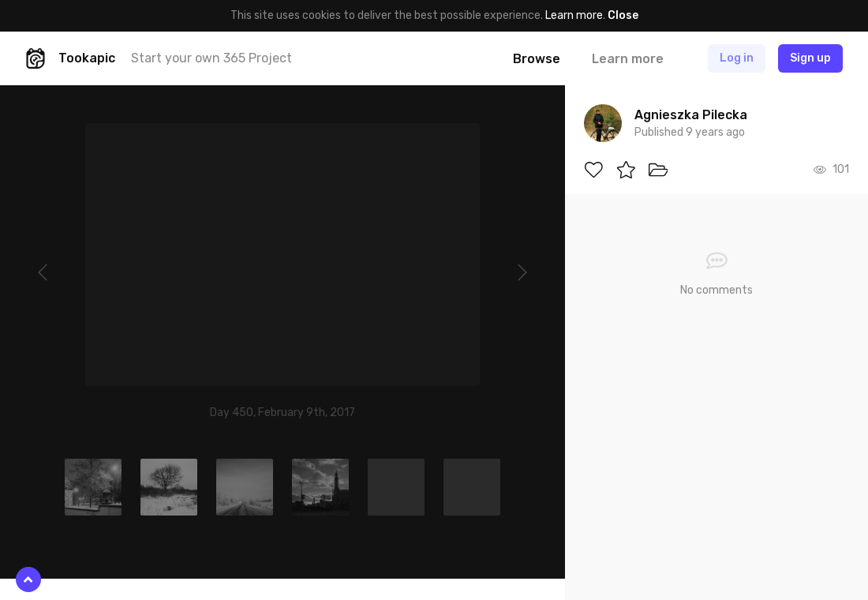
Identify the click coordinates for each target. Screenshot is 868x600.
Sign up (810, 58)
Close (623, 15)
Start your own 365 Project (211, 58)
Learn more (574, 15)
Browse (537, 59)
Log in (737, 58)
